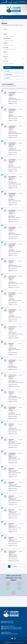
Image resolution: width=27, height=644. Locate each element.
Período (5, 29)
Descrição (6, 47)
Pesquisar (8, 68)
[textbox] (13, 36)
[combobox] (13, 36)
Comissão (6, 61)
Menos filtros (8, 75)
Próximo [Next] (16, 566)
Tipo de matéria (7, 39)
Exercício (6, 57)
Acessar (21, 92)
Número (5, 52)
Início (3, 21)
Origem (5, 34)
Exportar (7, 78)
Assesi (8, 642)
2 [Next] (12, 566)
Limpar (7, 71)
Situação (5, 43)
